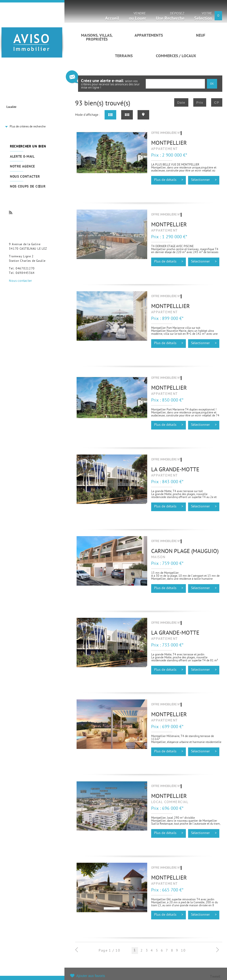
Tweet (215, 977)
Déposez (170, 17)
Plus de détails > (169, 180)
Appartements (149, 36)
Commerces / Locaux (176, 56)
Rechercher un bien (28, 147)
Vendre (137, 17)
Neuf (201, 36)
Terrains (124, 56)
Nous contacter (25, 177)
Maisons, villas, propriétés (97, 38)
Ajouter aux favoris (91, 976)
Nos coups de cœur (28, 187)
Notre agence (22, 167)
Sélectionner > (204, 180)
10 (183, 951)
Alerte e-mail (22, 157)
